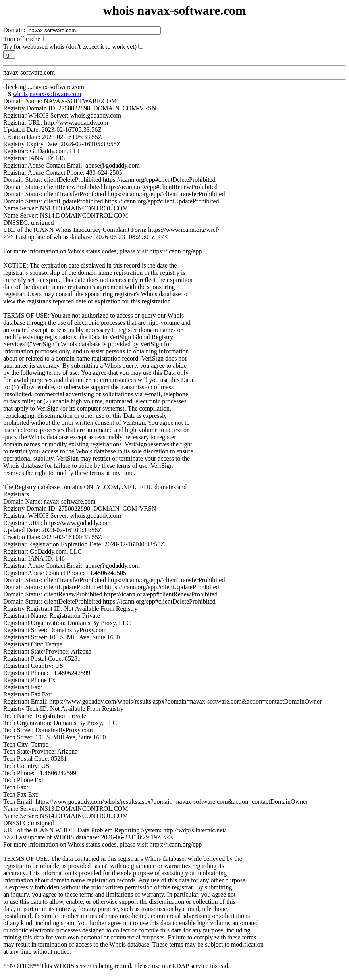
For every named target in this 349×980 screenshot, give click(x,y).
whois (20, 94)
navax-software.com (55, 94)
